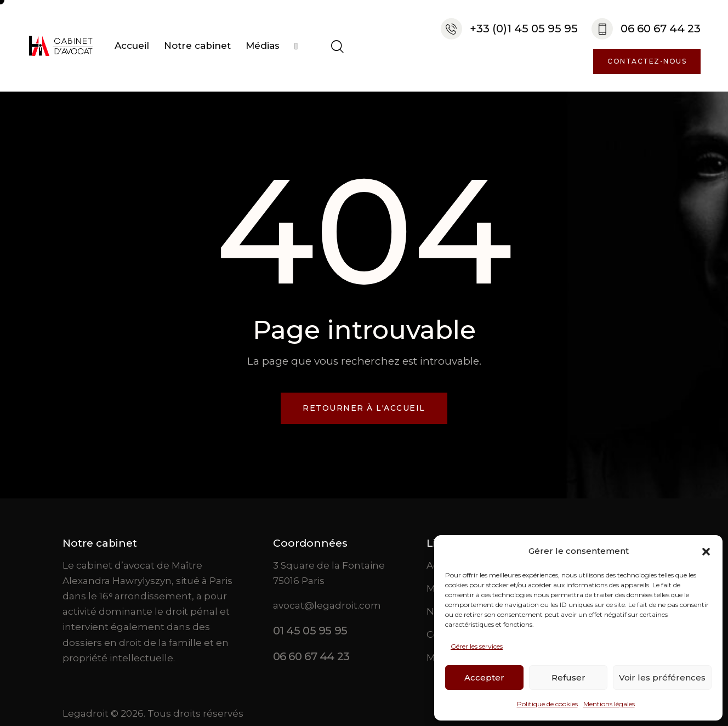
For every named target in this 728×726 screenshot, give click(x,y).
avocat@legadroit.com (327, 605)
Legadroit (86, 713)
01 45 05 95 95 (310, 631)
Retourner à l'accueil (364, 408)
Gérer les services (477, 646)
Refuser (568, 677)
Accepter (484, 677)
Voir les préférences (662, 677)
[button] (706, 552)
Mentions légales (609, 704)
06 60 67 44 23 (311, 656)
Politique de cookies (547, 704)
